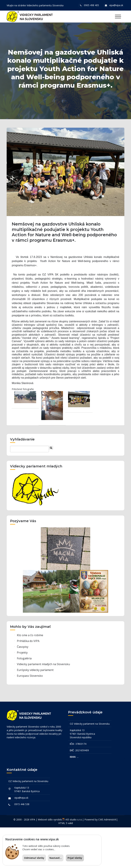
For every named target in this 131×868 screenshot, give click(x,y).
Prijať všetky (75, 858)
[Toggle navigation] (118, 17)
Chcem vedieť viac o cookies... (39, 849)
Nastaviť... (56, 858)
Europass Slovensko (30, 716)
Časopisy (23, 687)
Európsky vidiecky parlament (35, 710)
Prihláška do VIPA (28, 682)
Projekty (22, 693)
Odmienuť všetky (34, 858)
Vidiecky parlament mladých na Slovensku (43, 705)
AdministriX (110, 860)
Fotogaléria (24, 699)
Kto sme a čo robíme (30, 676)
